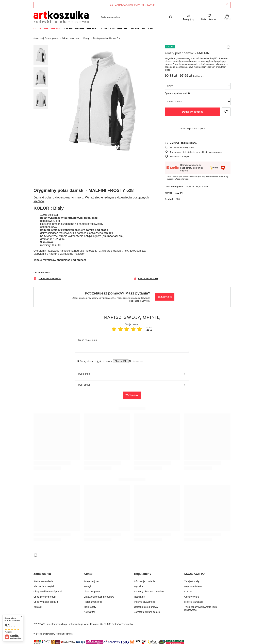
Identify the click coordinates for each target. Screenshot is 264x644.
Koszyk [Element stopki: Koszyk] (88, 586)
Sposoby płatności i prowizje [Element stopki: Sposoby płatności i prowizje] (149, 592)
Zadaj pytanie (165, 297)
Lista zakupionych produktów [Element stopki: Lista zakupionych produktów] (99, 597)
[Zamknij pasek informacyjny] (227, 5)
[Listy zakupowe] (209, 17)
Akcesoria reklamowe (80, 28)
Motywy (148, 28)
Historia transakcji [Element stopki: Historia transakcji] (93, 602)
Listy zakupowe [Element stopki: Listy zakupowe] (92, 592)
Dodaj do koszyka (193, 112)
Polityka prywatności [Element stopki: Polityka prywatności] (145, 602)
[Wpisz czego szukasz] (137, 17)
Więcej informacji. (182, 179)
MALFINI (179, 193)
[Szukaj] (171, 17)
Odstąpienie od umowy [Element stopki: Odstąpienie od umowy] (146, 607)
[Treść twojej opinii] (132, 344)
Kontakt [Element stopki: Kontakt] (37, 607)
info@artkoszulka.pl (57, 624)
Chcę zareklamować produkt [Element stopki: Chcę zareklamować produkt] (48, 592)
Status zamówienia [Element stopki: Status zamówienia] (43, 581)
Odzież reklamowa (47, 28)
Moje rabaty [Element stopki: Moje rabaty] (90, 607)
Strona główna (52, 38)
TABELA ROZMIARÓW (50, 279)
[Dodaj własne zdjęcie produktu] (135, 361)
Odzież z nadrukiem (113, 28)
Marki (135, 28)
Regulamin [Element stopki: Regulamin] (140, 597)
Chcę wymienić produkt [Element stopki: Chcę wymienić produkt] (46, 602)
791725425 (39, 624)
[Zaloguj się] (189, 17)
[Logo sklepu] (61, 17)
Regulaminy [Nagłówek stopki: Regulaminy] (143, 574)
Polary (86, 38)
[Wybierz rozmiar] (198, 102)
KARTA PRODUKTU (148, 279)
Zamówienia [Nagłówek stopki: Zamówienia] (42, 574)
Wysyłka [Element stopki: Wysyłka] (138, 586)
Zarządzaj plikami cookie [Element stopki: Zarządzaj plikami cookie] (147, 612)
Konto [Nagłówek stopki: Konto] (88, 574)
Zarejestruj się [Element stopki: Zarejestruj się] (91, 581)
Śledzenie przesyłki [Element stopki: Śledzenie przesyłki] (44, 586)
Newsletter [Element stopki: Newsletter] (89, 612)
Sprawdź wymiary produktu (178, 93)
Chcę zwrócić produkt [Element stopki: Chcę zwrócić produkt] (45, 597)
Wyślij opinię (132, 395)
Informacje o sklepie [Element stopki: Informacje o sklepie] (145, 581)
